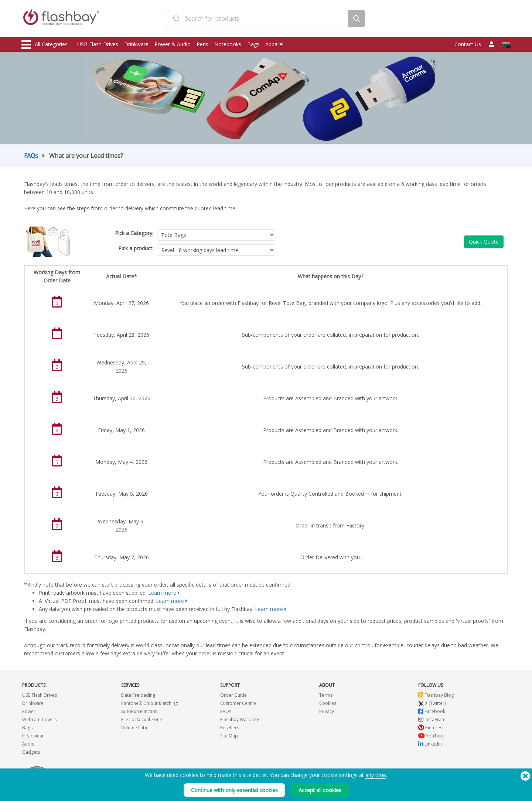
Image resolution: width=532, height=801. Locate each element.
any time (376, 775)
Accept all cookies (320, 790)
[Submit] (176, 20)
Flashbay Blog (436, 695)
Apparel (274, 44)
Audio (28, 744)
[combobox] (258, 20)
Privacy (327, 711)
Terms (326, 695)
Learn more (162, 593)
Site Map (229, 736)
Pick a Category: (134, 233)
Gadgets (31, 752)
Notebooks (228, 44)
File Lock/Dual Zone (142, 719)
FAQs (31, 156)
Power (29, 711)
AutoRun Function (139, 711)
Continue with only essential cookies (234, 790)
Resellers (230, 728)
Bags (253, 44)
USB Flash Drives (98, 44)
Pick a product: (136, 248)
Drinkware (136, 44)
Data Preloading (138, 695)
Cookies (328, 703)
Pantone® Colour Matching (149, 703)
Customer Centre (238, 703)
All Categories (45, 45)
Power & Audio (173, 44)
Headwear (33, 736)
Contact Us (468, 44)
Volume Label (135, 728)
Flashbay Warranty (240, 719)
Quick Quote (484, 242)
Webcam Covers (39, 719)
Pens (202, 44)
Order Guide (233, 695)
